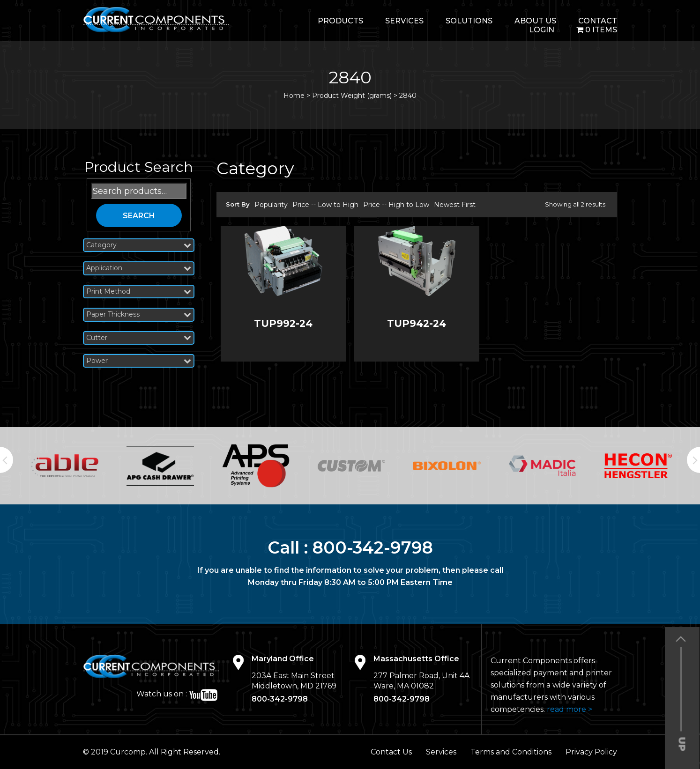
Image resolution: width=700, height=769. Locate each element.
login (542, 30)
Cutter (139, 338)
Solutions (469, 21)
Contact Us (391, 752)
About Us (535, 21)
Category (139, 245)
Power (139, 361)
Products (340, 21)
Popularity (271, 205)
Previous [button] (7, 460)
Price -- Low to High (325, 205)
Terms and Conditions (511, 752)
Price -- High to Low (396, 205)
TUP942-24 (417, 323)
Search (139, 216)
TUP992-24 (283, 323)
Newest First (455, 205)
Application (139, 268)
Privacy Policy (591, 752)
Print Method (139, 292)
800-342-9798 (373, 547)
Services (404, 21)
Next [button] (693, 460)
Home (294, 96)
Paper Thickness (139, 314)
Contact (598, 21)
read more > (570, 709)
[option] (65, 466)
